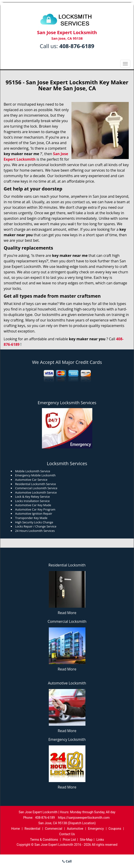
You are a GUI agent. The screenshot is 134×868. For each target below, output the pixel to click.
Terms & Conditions (44, 840)
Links (100, 840)
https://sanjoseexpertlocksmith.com (84, 818)
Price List (69, 840)
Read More (67, 613)
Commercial (53, 829)
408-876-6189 (77, 46)
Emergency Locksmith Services (67, 403)
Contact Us (67, 834)
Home (16, 829)
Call (67, 861)
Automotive (75, 829)
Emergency (96, 829)
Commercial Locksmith (67, 621)
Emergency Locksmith (67, 739)
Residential (32, 829)
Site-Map (86, 840)
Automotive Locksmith (67, 683)
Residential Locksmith (67, 565)
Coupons (115, 829)
